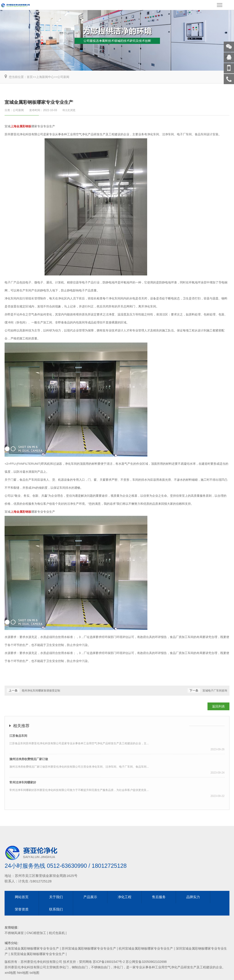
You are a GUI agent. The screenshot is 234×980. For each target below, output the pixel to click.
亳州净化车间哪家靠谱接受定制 (41, 691)
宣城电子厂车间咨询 (215, 691)
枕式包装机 (57, 933)
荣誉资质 (22, 909)
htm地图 (23, 973)
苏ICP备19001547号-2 (109, 962)
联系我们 (56, 909)
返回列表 (218, 706)
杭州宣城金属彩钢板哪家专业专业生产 (146, 948)
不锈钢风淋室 (14, 933)
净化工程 (125, 897)
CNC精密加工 (36, 933)
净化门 (118, 967)
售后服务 (159, 897)
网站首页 (22, 897)
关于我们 (56, 897)
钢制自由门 (80, 967)
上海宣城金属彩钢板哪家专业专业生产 (32, 948)
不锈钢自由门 (101, 967)
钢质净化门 (61, 967)
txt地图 (34, 973)
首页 (30, 77)
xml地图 (10, 973)
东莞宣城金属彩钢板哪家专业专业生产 (38, 954)
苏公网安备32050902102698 (146, 962)
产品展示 (90, 897)
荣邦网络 (85, 962)
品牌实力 (193, 897)
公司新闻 (63, 77)
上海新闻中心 (45, 77)
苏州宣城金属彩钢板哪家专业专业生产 (89, 948)
